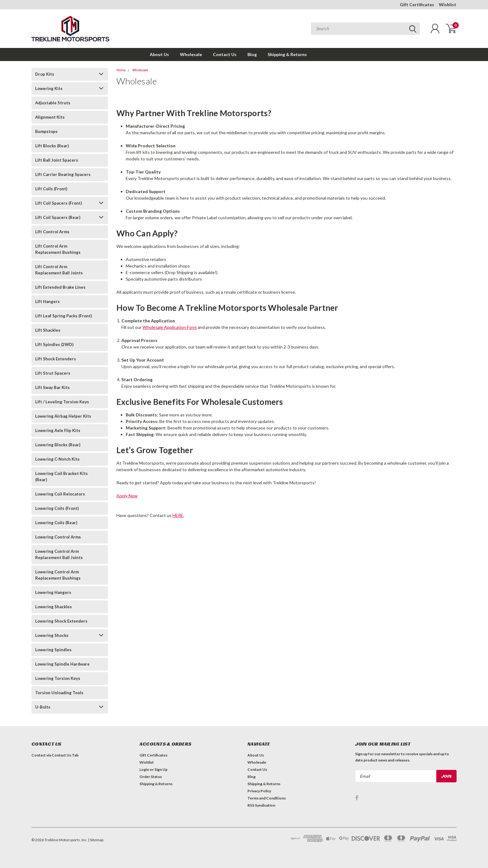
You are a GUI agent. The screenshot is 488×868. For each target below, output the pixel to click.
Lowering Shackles (54, 607)
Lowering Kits (49, 88)
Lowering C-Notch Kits (57, 459)
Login (144, 769)
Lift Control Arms (52, 232)
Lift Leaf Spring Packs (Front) (63, 316)
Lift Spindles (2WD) (54, 344)
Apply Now (127, 496)
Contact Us (225, 54)
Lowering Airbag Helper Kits (63, 416)
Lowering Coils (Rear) (56, 523)
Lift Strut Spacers (53, 373)
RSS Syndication (261, 805)
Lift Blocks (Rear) (52, 146)
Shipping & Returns (287, 54)
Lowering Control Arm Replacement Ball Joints (59, 554)
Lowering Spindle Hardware (62, 664)
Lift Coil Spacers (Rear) (58, 217)
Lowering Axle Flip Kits (58, 430)
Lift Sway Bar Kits (52, 387)
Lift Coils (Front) (51, 189)
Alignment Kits (50, 117)
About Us (159, 54)
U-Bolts (43, 707)
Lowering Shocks (52, 635)
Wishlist (448, 5)
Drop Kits (45, 74)
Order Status (151, 777)
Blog (252, 54)
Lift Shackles (48, 330)
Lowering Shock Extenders (61, 621)
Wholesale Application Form (170, 327)
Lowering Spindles (53, 650)
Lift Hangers (47, 301)
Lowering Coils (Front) (57, 508)
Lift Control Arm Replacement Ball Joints (59, 270)
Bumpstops (46, 131)
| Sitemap (96, 840)
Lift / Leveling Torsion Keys (62, 402)
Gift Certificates (417, 5)
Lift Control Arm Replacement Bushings (58, 249)
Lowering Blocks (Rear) (58, 445)
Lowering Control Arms (58, 537)
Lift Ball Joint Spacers (57, 160)
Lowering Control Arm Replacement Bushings (58, 575)
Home (121, 70)
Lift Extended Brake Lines (60, 287)
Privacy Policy (259, 791)
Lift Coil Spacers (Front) (59, 203)
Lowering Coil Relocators (60, 494)
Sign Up (161, 769)
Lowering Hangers (53, 592)
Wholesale (191, 54)
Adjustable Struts (53, 103)
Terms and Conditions (267, 798)
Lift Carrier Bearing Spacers (63, 174)
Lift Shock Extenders (56, 359)
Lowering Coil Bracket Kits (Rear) (61, 477)
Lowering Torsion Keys (58, 678)
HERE (178, 515)
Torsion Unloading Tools (59, 693)
